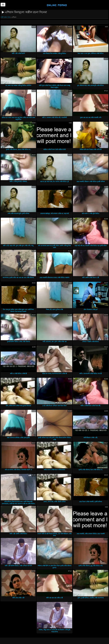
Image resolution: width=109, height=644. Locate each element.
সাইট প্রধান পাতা (6, 17)
